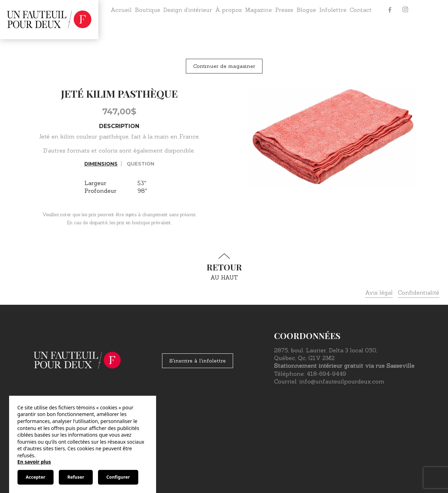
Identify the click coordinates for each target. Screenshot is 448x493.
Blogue (306, 10)
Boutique (148, 10)
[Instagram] (405, 10)
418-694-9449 (326, 374)
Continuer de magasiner (224, 66)
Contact (361, 10)
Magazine (258, 10)
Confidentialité (419, 293)
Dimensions (101, 164)
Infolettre (333, 10)
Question (141, 164)
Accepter (36, 477)
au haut (224, 267)
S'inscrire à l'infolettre (198, 361)
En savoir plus (34, 462)
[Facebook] (390, 10)
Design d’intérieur (188, 10)
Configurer (118, 477)
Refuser (76, 477)
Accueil (121, 10)
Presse (284, 10)
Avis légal (379, 293)
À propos (229, 10)
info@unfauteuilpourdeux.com (342, 381)
